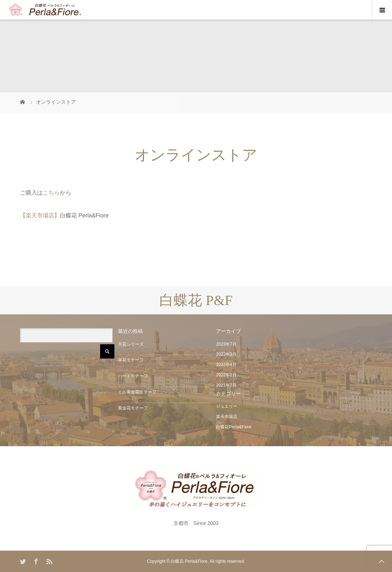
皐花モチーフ (131, 360)
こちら (51, 193)
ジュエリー (227, 406)
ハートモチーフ (133, 376)
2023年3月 (226, 354)
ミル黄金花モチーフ (137, 392)
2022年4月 (226, 365)
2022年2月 (226, 375)
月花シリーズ (131, 344)
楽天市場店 (227, 417)
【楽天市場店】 (40, 215)
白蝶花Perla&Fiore (234, 427)
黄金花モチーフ (133, 408)
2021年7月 (226, 385)
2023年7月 (226, 344)
